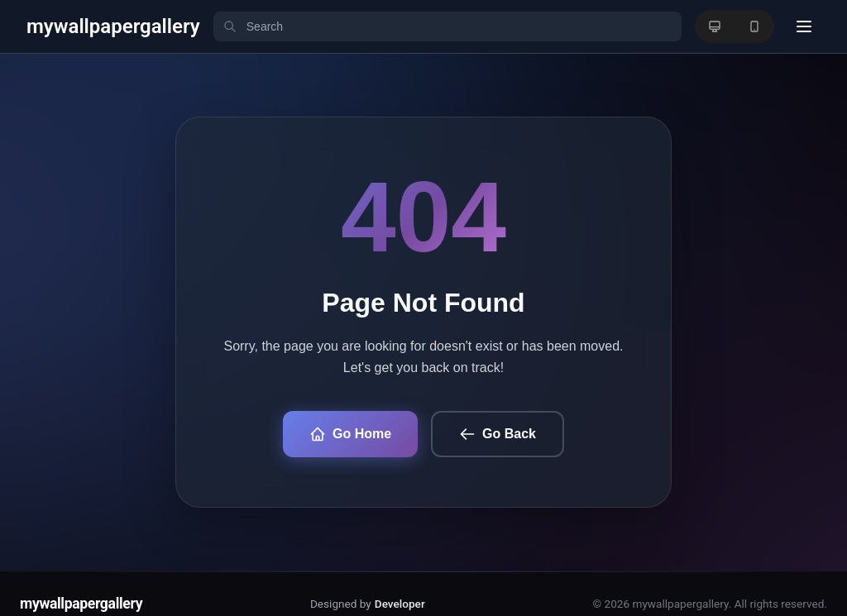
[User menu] (804, 26)
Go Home (350, 434)
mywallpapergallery (81, 604)
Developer (400, 604)
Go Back (498, 434)
